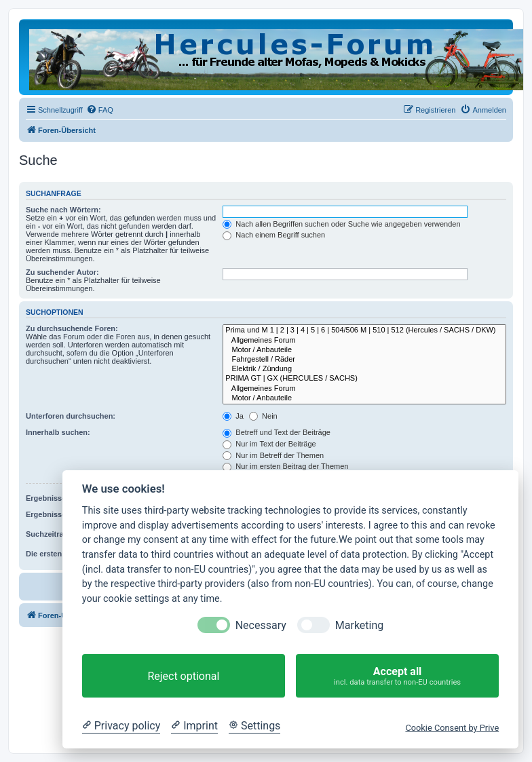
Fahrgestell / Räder (364, 360)
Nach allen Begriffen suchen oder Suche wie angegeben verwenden (341, 224)
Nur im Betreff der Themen (273, 455)
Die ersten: (45, 554)
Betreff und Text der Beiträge (277, 432)
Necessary (261, 625)
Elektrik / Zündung (364, 369)
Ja (233, 416)
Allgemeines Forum (364, 341)
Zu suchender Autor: (62, 272)
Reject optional (183, 676)
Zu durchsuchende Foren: (72, 328)
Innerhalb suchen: (58, 432)
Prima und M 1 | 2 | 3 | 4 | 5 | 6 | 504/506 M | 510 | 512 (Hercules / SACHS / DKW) (364, 330)
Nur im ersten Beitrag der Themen (285, 466)
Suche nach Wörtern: (63, 210)
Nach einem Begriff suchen (274, 235)
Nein (263, 416)
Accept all (397, 676)
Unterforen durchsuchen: (71, 416)
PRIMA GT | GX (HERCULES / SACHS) (364, 379)
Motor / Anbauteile (364, 350)
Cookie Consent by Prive (452, 728)
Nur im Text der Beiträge (269, 444)
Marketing (359, 625)
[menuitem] (100, 110)
